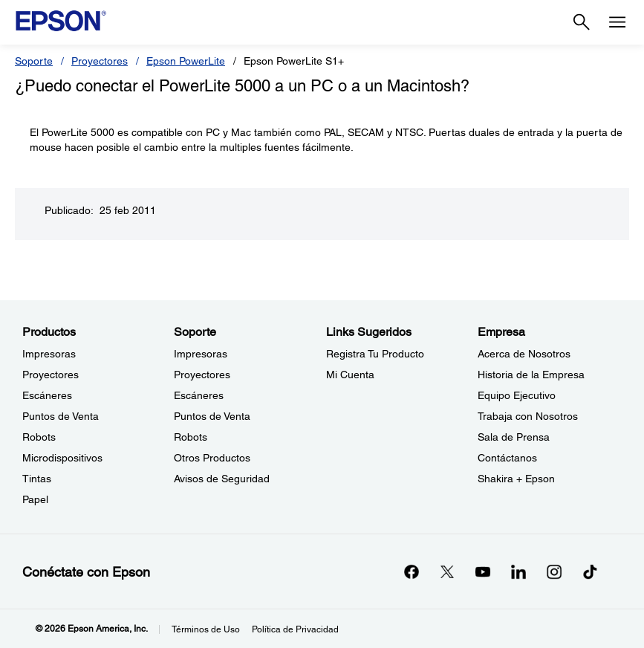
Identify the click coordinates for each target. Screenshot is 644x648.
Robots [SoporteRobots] (191, 437)
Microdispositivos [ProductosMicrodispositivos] (62, 458)
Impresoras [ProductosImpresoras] (49, 354)
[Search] (582, 22)
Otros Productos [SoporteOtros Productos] (212, 458)
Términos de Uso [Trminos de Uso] (206, 629)
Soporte (34, 61)
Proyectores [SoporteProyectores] (202, 375)
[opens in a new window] (590, 571)
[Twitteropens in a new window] (447, 571)
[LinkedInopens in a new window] (518, 571)
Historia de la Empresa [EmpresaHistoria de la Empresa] (531, 375)
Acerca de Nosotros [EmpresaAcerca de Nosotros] (524, 354)
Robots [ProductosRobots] (39, 437)
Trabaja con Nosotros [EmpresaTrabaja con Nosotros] (528, 416)
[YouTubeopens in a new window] (483, 571)
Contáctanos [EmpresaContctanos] (507, 458)
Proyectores (100, 61)
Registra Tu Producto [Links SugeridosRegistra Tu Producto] (375, 354)
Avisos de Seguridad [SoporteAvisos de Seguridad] (222, 479)
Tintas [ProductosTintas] (37, 479)
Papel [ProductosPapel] (35, 499)
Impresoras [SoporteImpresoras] (201, 354)
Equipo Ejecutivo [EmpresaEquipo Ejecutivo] (517, 395)
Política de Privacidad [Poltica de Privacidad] (295, 629)
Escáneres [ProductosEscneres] (47, 395)
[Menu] (617, 22)
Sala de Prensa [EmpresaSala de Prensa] (514, 437)
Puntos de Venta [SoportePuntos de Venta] (212, 416)
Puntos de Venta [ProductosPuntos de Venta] (61, 416)
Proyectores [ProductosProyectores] (51, 375)
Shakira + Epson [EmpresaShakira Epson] (516, 479)
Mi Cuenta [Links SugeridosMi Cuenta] (350, 375)
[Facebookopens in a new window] (412, 571)
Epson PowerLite (186, 61)
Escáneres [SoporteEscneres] (199, 395)
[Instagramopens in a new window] (554, 571)
